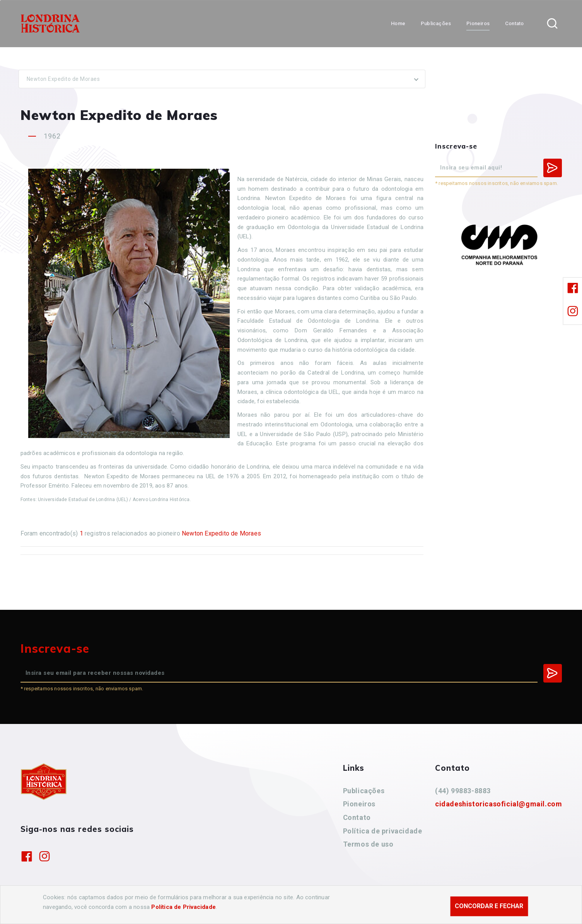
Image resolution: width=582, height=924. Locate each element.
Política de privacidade (383, 831)
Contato (357, 817)
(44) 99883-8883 (463, 791)
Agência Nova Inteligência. (255, 908)
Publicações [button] (436, 23)
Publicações (364, 791)
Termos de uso (368, 844)
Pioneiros (359, 804)
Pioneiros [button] (478, 23)
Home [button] (398, 23)
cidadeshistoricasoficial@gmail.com (498, 804)
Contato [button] (514, 23)
